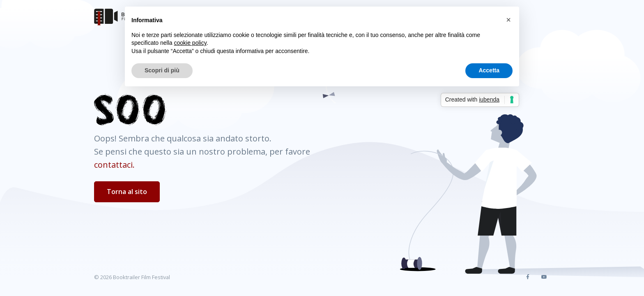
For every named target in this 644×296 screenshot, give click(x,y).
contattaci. (114, 165)
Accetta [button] (489, 70)
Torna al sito (127, 192)
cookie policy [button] (190, 43)
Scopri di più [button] (162, 70)
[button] (508, 20)
